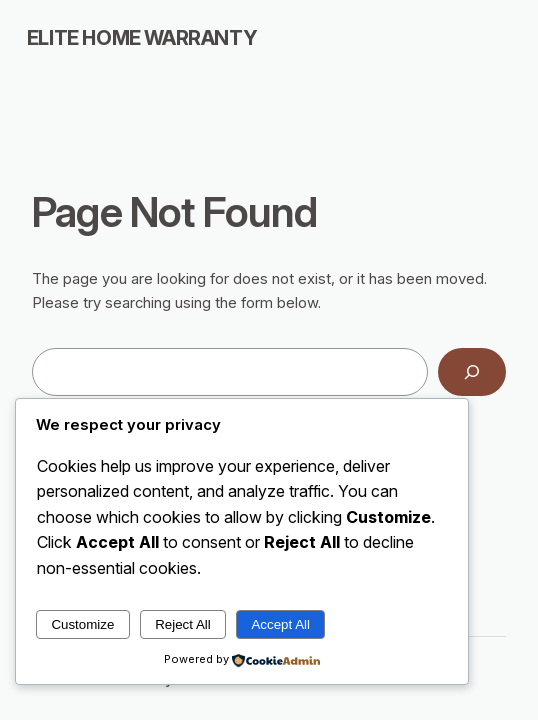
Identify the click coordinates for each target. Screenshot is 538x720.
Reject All (183, 624)
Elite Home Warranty (142, 38)
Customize (82, 624)
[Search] (472, 372)
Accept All (280, 624)
